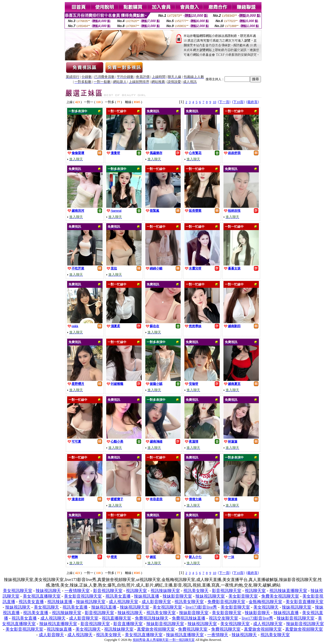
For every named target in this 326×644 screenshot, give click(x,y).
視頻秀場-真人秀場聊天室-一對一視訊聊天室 (164, 640)
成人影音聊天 (51, 635)
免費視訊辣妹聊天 (152, 618)
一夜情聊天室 (77, 591)
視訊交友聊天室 (223, 618)
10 (214, 102)
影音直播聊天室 (128, 624)
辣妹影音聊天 (257, 613)
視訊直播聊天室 (116, 618)
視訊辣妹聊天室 (165, 591)
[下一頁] (224, 102)
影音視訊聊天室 (108, 591)
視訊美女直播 (118, 596)
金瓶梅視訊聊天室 (265, 602)
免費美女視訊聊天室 (280, 596)
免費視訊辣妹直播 (189, 618)
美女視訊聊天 (46, 607)
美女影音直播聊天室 (304, 602)
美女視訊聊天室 (18, 591)
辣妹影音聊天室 (177, 596)
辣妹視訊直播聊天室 (58, 624)
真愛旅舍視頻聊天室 (156, 629)
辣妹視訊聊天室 (210, 596)
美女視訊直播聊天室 (42, 596)
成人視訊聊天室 (124, 602)
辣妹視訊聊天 (48, 591)
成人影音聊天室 (156, 602)
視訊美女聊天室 (189, 602)
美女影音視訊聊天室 (83, 596)
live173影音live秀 (201, 607)
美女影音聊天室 (243, 596)
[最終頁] (253, 102)
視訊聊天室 (136, 591)
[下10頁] (238, 102)
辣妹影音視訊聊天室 (296, 618)
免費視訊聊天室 (193, 629)
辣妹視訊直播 (147, 596)
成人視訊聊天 (53, 618)
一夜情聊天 (218, 635)
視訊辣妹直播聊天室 (288, 591)
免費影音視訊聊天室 (226, 602)
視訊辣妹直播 (60, 602)
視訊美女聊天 (196, 591)
